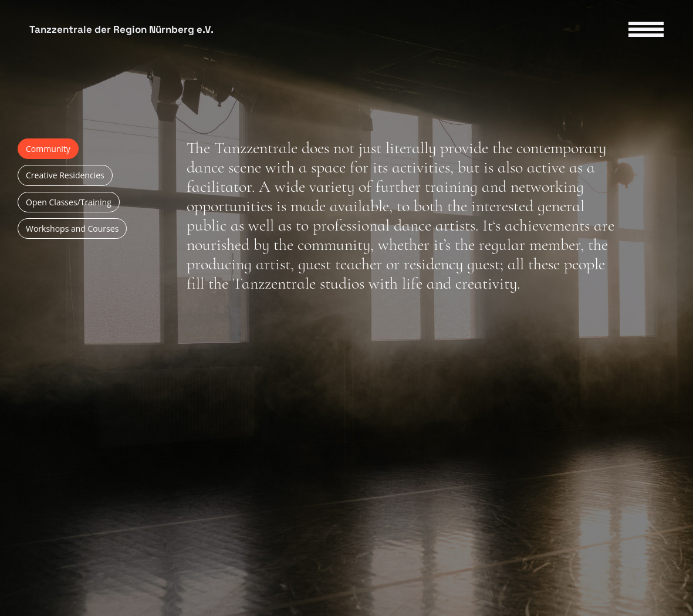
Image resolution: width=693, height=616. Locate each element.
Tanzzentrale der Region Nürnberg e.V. (121, 30)
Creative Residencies (65, 175)
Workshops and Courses (72, 229)
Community (48, 149)
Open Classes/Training (69, 202)
